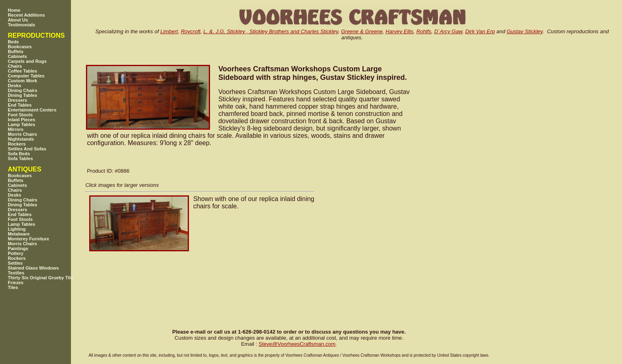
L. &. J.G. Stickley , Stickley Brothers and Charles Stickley (271, 31)
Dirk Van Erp (480, 31)
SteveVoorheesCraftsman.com (297, 344)
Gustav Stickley (524, 31)
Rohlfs (424, 31)
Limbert (169, 31)
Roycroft (191, 31)
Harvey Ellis (400, 31)
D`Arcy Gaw (448, 31)
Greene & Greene (362, 31)
